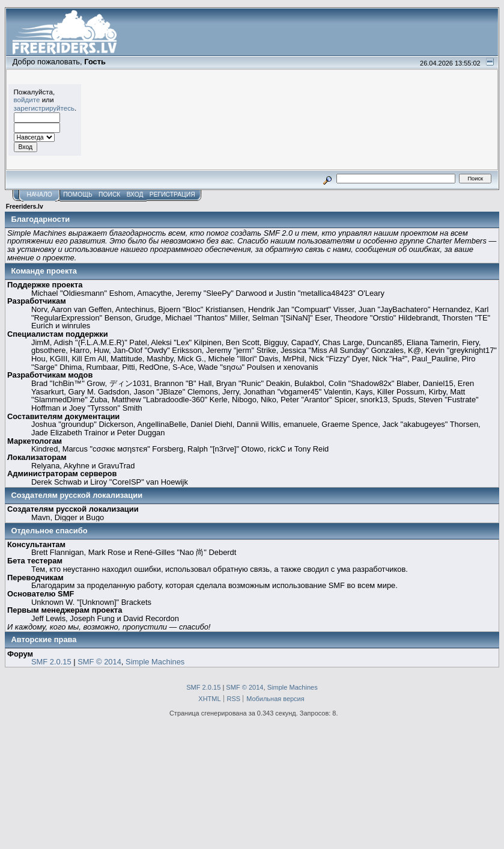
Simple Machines (155, 662)
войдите (27, 100)
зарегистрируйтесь (44, 108)
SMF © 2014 (99, 662)
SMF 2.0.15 (51, 662)
